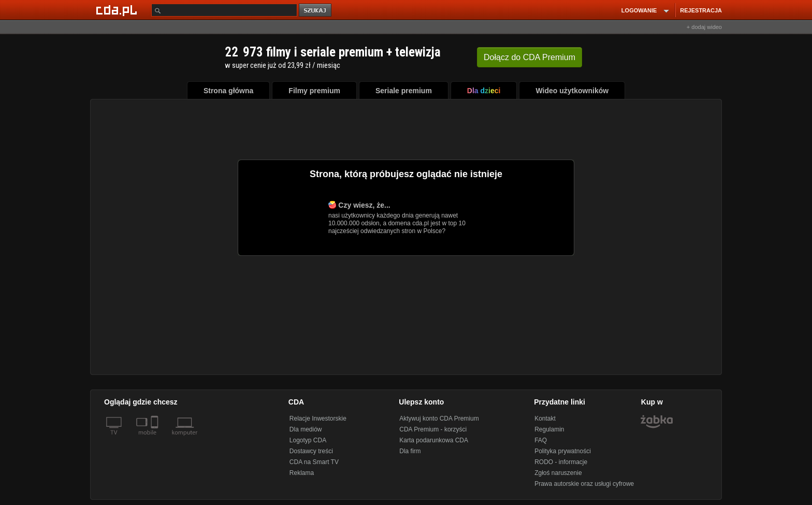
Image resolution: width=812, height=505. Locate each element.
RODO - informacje (561, 462)
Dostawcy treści (311, 451)
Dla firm (410, 451)
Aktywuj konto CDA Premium (439, 419)
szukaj (316, 11)
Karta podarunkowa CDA (434, 440)
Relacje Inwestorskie (318, 419)
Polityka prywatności (563, 451)
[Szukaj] (224, 10)
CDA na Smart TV (314, 462)
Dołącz (530, 57)
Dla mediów (306, 429)
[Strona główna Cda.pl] (118, 10)
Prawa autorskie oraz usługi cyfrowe (584, 484)
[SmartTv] (156, 439)
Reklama (302, 473)
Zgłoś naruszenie (558, 473)
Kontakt (545, 419)
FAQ (541, 440)
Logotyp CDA (308, 440)
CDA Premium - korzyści (433, 429)
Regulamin (549, 429)
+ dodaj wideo (704, 27)
